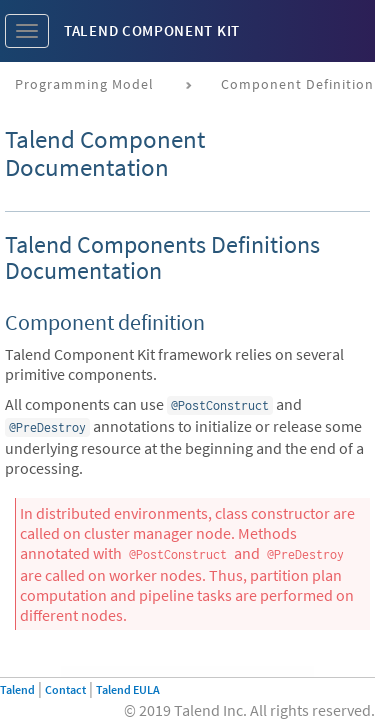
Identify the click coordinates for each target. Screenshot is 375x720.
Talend (17, 689)
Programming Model (84, 84)
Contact (65, 689)
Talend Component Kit (152, 30)
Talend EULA (128, 689)
